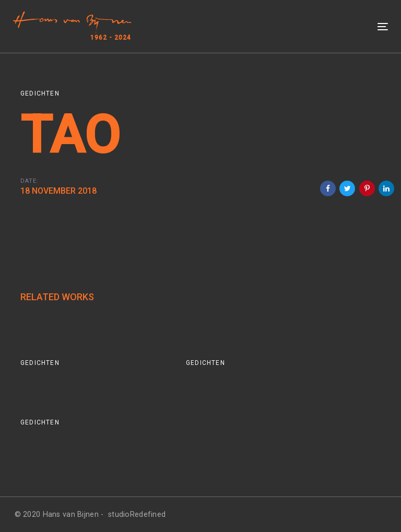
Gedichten (40, 93)
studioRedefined (137, 515)
